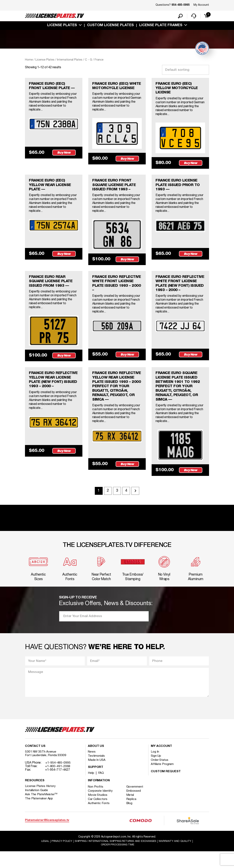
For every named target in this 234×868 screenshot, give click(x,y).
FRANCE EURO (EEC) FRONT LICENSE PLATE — (52, 90)
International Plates (70, 61)
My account (161, 763)
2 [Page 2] (107, 505)
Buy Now (65, 159)
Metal (131, 811)
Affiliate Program (163, 780)
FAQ (101, 789)
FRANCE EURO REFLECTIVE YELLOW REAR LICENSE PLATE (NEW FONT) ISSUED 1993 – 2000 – (50, 391)
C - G (88, 61)
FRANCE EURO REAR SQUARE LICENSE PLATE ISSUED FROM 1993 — (53, 285)
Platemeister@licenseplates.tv (47, 837)
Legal (43, 857)
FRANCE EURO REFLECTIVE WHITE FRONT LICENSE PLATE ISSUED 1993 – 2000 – (115, 287)
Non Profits (96, 803)
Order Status (160, 776)
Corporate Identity (101, 807)
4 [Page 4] (127, 505)
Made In (97, 776)
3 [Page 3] (117, 505)
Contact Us (35, 763)
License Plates (62, 26)
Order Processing (117, 861)
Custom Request (166, 788)
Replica (132, 815)
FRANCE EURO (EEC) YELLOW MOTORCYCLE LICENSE (178, 90)
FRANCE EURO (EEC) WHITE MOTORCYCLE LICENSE (113, 90)
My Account (201, 5)
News (92, 768)
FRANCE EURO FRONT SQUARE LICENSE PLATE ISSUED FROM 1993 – (116, 188)
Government (136, 803)
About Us (96, 763)
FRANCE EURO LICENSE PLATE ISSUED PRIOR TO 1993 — (180, 188)
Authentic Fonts (99, 820)
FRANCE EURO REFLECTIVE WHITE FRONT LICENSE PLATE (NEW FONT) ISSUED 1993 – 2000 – (178, 290)
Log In (155, 768)
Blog (130, 820)
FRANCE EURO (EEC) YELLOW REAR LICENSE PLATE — (52, 188)
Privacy (59, 857)
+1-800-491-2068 (58, 783)
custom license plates (110, 26)
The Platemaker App (39, 815)
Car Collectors (98, 815)
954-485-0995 (181, 5)
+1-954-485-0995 (58, 779)
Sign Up (156, 772)
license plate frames (161, 26)
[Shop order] (186, 71)
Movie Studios (98, 811)
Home (29, 61)
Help (91, 789)
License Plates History (41, 803)
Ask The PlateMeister (41, 811)
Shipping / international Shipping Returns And (115, 857)
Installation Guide (37, 807)
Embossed (134, 807)
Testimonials (97, 772)
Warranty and (177, 857)
